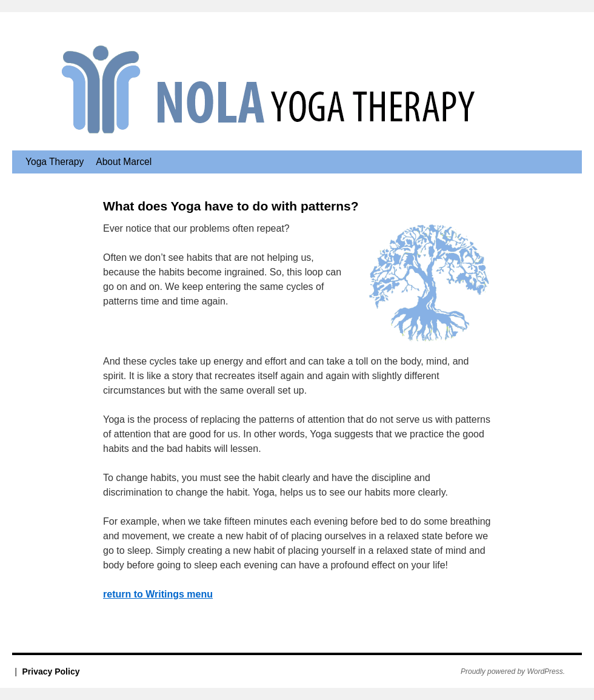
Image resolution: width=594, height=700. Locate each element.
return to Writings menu (158, 594)
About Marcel (124, 162)
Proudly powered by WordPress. (513, 671)
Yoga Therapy (55, 162)
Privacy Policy (51, 671)
